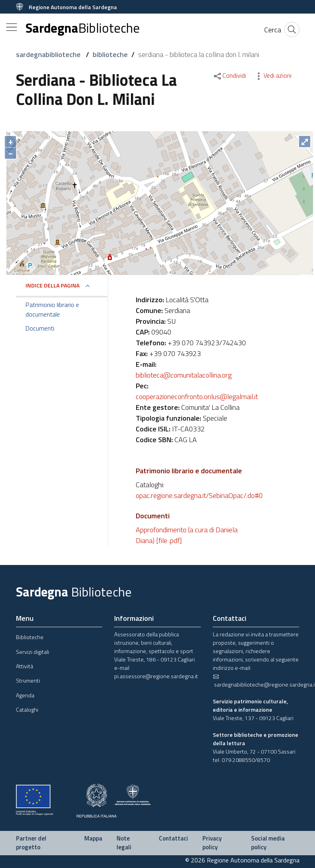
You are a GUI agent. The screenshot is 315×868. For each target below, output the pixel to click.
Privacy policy (212, 843)
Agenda (25, 695)
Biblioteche (30, 637)
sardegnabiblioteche (49, 54)
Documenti (40, 328)
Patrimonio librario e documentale (52, 309)
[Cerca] (273, 30)
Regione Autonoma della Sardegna (73, 7)
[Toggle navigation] (12, 27)
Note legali (124, 843)
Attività (25, 666)
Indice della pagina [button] (52, 285)
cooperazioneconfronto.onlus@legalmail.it (197, 397)
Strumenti (28, 680)
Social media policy (268, 843)
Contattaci (173, 838)
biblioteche (110, 54)
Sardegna (83, 28)
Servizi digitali (33, 652)
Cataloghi (27, 710)
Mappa (93, 838)
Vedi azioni (273, 75)
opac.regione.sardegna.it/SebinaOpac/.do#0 (199, 495)
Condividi (229, 75)
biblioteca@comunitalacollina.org (184, 375)
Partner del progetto (31, 843)
